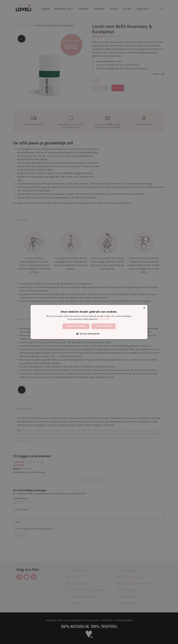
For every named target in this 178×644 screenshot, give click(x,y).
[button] (89, 334)
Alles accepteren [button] (76, 326)
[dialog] (89, 322)
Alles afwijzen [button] (104, 326)
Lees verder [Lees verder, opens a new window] (104, 319)
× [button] (144, 308)
